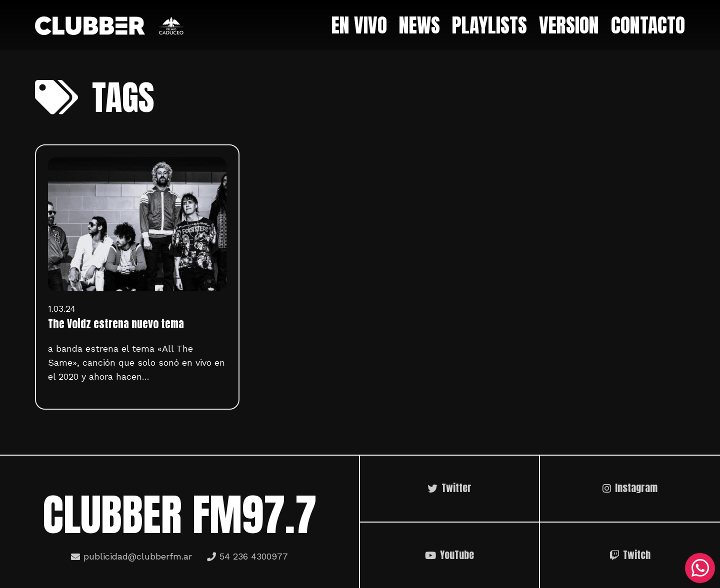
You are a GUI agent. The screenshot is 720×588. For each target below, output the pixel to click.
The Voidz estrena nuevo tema (116, 324)
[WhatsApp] (700, 568)
